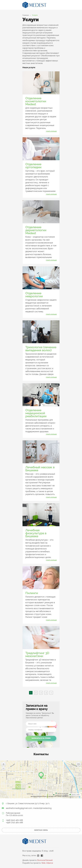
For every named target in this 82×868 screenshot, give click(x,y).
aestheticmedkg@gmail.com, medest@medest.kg (29, 808)
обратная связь (41, 830)
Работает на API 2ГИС (63, 794)
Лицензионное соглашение (62, 795)
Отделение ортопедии (33, 166)
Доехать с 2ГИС (75, 795)
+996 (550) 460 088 (14, 820)
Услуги (35, 15)
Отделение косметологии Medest (36, 101)
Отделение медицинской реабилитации (36, 413)
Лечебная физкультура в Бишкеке (36, 533)
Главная (26, 15)
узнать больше (51, 131)
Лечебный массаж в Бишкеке (40, 469)
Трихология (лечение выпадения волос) (41, 349)
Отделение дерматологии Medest (36, 230)
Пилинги (32, 593)
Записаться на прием (41, 738)
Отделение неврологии (34, 295)
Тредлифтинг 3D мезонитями (37, 655)
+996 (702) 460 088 (14, 822)
